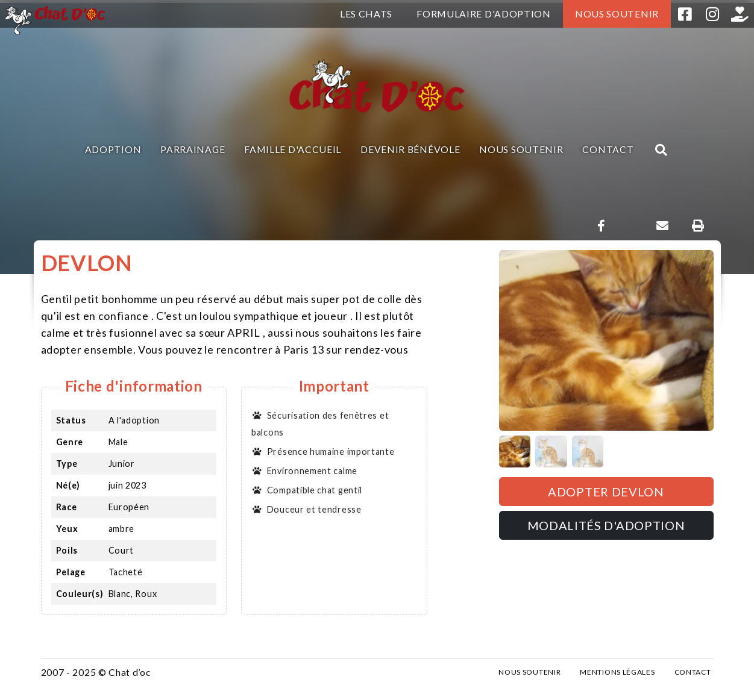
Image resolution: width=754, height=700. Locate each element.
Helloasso (740, 14)
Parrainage (193, 149)
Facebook (685, 14)
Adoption (113, 149)
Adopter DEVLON (606, 492)
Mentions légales (617, 672)
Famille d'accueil (293, 149)
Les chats (366, 14)
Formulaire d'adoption (484, 14)
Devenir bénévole (410, 149)
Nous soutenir (617, 14)
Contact (608, 149)
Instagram (712, 14)
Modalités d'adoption (606, 525)
